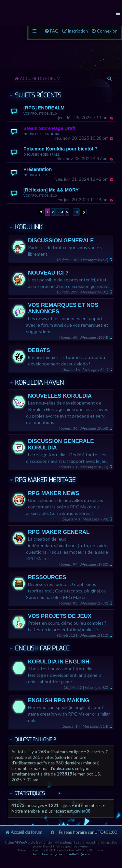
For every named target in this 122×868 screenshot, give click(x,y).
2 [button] (53, 212)
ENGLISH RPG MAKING (59, 700)
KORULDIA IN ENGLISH (59, 662)
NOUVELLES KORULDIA (41, 134)
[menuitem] (104, 31)
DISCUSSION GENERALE (41, 154)
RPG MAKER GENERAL (59, 532)
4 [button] (62, 212)
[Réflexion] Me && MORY (51, 190)
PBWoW (21, 842)
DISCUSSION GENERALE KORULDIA (61, 444)
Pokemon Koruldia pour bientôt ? (61, 149)
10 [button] (76, 212)
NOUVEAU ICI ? (35, 175)
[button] (40, 212)
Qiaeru (85, 854)
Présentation (38, 169)
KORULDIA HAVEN (39, 383)
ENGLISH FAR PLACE (42, 648)
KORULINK (29, 227)
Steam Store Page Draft (49, 128)
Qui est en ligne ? (35, 740)
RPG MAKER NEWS (54, 493)
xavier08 (82, 811)
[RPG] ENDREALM (44, 108)
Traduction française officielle (54, 854)
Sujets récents (38, 95)
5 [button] (67, 212)
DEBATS (39, 350)
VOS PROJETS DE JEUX (40, 113)
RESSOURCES (47, 577)
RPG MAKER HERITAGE (45, 480)
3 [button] (58, 212)
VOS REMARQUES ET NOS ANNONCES (63, 308)
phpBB (46, 850)
